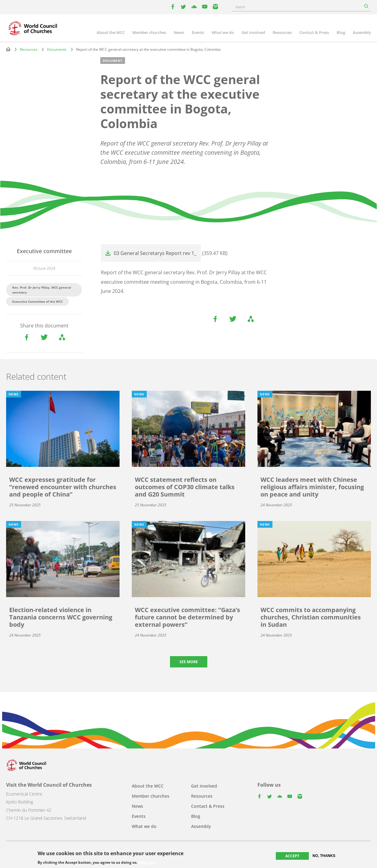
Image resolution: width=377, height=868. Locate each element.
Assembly (362, 32)
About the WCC (111, 32)
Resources (282, 32)
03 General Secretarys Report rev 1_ (155, 253)
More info (147, 862)
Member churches (149, 32)
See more (189, 662)
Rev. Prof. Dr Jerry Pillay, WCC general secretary (42, 290)
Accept (292, 856)
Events (198, 32)
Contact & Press (314, 32)
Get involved (253, 32)
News (179, 32)
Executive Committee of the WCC (37, 301)
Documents (57, 49)
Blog (341, 32)
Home (8, 49)
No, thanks (324, 856)
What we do (223, 32)
